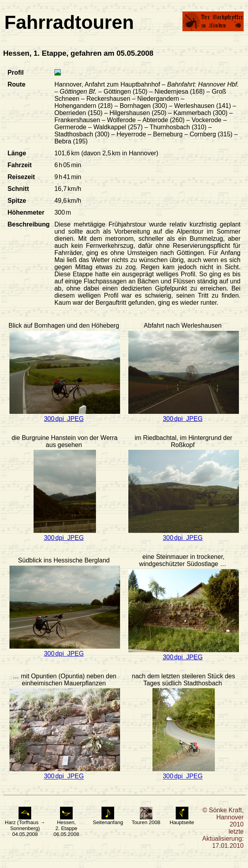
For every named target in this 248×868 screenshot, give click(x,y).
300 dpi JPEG (64, 419)
